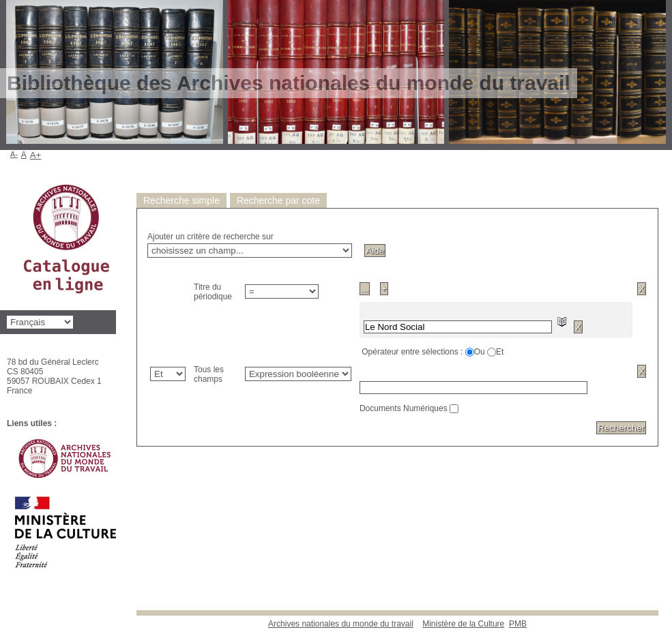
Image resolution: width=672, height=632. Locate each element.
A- (14, 154)
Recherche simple (181, 200)
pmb (518, 624)
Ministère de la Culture (463, 624)
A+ (36, 155)
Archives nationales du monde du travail (341, 624)
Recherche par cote (278, 200)
